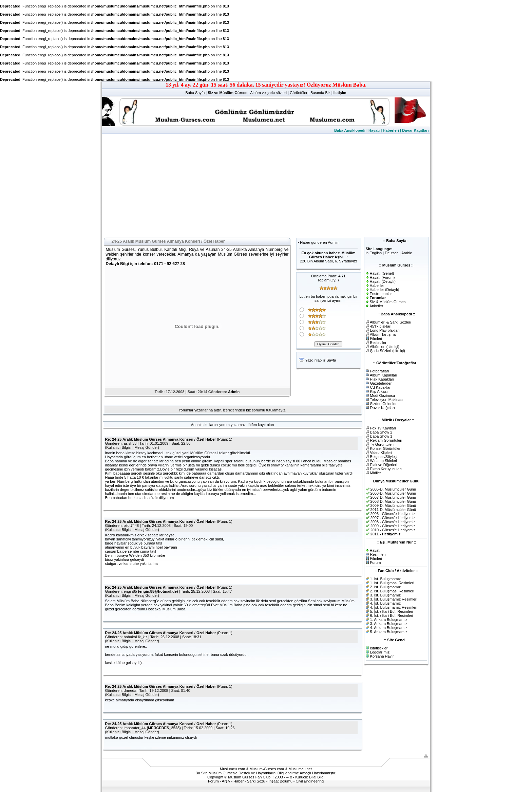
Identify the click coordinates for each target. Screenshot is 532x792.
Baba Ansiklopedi (350, 130)
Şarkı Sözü (256, 781)
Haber (239, 781)
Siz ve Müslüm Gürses (227, 93)
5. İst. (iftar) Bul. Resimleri (392, 611)
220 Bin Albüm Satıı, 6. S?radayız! (328, 261)
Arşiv (226, 781)
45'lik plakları (381, 326)
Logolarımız (380, 652)
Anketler (376, 306)
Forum (376, 563)
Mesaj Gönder (146, 447)
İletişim (340, 93)
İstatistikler (379, 648)
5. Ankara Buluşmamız (389, 632)
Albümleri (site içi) (385, 347)
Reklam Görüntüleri (386, 440)
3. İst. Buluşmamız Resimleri (394, 599)
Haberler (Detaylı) (385, 290)
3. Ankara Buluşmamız (389, 624)
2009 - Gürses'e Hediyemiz (393, 526)
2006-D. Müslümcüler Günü (393, 493)
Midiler (376, 473)
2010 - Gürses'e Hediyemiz (393, 530)
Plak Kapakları (382, 379)
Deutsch (392, 253)
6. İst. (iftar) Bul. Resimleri (392, 615)
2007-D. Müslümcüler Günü (393, 497)
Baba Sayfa (195, 93)
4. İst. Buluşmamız (385, 603)
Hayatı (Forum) (382, 277)
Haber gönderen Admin (319, 242)
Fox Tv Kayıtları (383, 428)
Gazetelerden (381, 383)
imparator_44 (135, 728)
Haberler (377, 286)
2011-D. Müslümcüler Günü (393, 510)
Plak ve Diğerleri (384, 465)
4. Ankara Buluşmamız (389, 628)
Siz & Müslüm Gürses (388, 302)
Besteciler (378, 343)
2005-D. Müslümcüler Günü (393, 489)
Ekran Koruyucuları (386, 469)
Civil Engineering (310, 781)
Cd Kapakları (381, 387)
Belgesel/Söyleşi (384, 457)
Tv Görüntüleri (382, 444)
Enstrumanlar (381, 294)
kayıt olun (266, 425)
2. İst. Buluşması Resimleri (392, 591)
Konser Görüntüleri (386, 448)
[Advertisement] (266, 185)
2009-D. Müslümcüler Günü (393, 505)
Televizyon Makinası (386, 400)
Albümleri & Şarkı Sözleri (391, 322)
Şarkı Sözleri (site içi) (388, 351)
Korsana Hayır (382, 656)
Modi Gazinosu (383, 395)
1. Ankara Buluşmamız (389, 620)
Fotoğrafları (380, 371)
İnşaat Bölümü (280, 781)
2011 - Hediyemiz (386, 534)
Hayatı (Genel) (382, 273)
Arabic (407, 253)
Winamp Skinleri (384, 461)
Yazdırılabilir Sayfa (320, 360)
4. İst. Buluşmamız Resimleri (394, 607)
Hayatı (374, 130)
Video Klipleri (381, 453)
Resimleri (378, 554)
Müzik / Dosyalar (396, 420)
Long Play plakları (385, 330)
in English (374, 253)
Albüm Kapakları (384, 375)
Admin (234, 392)
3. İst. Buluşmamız (385, 595)
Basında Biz (320, 93)
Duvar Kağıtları (415, 130)
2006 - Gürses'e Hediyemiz (393, 514)
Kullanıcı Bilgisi (119, 447)
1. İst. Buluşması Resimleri (392, 583)
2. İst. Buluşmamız (385, 587)
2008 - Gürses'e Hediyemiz (393, 522)
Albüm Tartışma (383, 334)
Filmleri (376, 338)
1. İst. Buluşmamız (385, 579)
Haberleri (391, 130)
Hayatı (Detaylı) (383, 281)
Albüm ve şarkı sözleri (268, 93)
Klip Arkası (379, 391)
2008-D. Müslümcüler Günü (393, 501)
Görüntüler (299, 93)
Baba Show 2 (381, 432)
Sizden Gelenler (383, 404)
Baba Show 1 (381, 436)
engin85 (130, 591)
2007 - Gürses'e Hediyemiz (393, 518)
